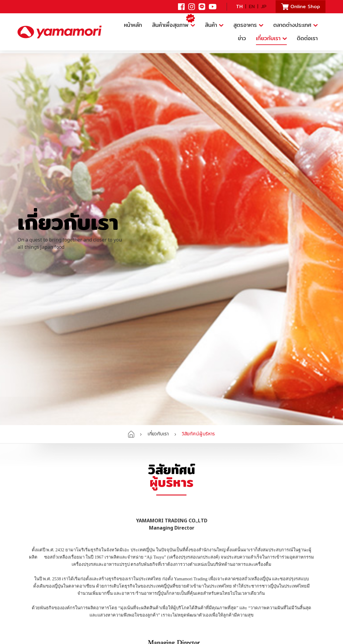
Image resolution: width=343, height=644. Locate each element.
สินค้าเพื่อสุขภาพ (173, 24)
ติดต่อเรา (307, 38)
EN (252, 6)
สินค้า (214, 25)
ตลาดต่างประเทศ (295, 25)
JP (264, 6)
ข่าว (242, 38)
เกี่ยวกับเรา (271, 38)
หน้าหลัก (133, 25)
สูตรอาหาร (248, 25)
